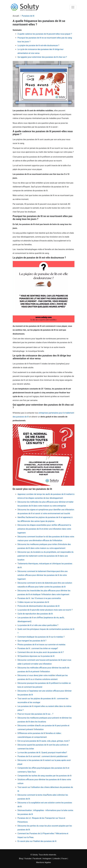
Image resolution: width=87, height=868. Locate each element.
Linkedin (57, 859)
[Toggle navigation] (73, 7)
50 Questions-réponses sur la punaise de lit (36, 656)
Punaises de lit (28, 16)
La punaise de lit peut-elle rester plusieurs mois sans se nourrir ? (45, 610)
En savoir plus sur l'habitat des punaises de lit (37, 841)
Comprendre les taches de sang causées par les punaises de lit (45, 776)
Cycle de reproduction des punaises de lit (35, 614)
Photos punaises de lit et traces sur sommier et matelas (42, 645)
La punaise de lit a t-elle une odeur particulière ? (38, 625)
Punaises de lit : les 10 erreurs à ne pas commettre (39, 598)
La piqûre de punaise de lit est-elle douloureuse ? (38, 45)
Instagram (47, 859)
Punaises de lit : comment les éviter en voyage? (38, 648)
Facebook (37, 859)
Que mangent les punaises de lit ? (32, 641)
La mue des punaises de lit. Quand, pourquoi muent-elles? (42, 753)
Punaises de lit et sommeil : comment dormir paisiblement (43, 756)
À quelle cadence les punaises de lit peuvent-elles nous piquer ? (45, 34)
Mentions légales (43, 862)
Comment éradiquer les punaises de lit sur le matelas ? (41, 637)
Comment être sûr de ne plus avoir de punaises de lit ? (41, 652)
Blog (21, 859)
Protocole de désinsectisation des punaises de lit (39, 606)
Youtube (28, 859)
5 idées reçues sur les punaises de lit (33, 602)
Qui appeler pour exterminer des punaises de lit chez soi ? (42, 57)
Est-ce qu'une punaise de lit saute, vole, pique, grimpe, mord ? (44, 741)
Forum (64, 859)
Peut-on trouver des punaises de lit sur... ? (35, 714)
